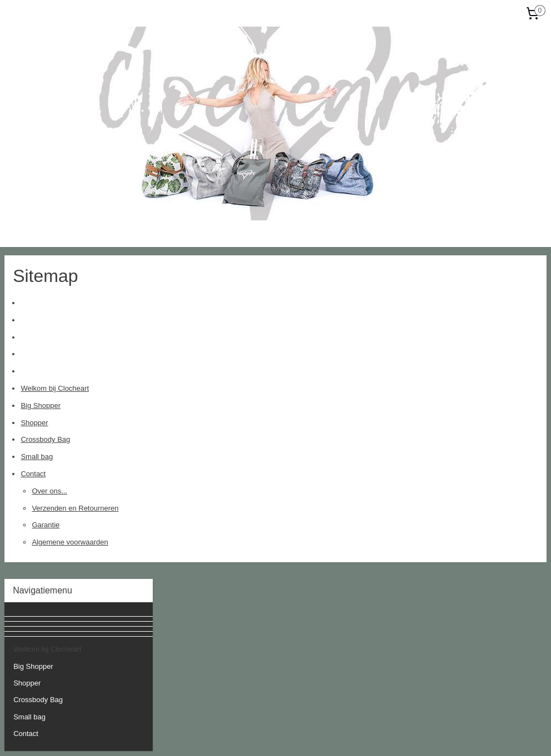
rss (255, 735)
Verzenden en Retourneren (233, 508)
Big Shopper (198, 405)
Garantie (203, 525)
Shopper (192, 423)
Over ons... (207, 491)
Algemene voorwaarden (227, 542)
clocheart (212, 596)
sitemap (235, 735)
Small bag (194, 457)
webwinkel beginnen (291, 735)
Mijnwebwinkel (377, 735)
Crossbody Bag (203, 439)
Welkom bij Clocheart (212, 388)
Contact (191, 474)
